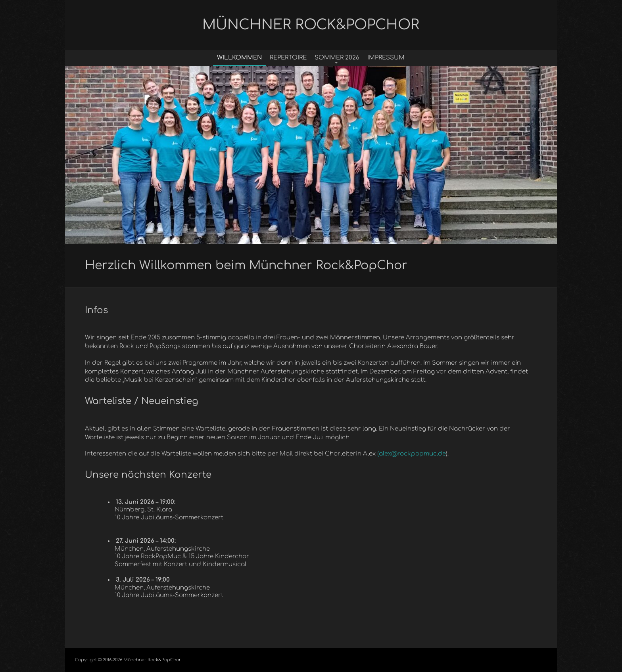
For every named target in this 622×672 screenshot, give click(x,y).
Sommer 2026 (337, 58)
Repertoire (288, 58)
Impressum (386, 58)
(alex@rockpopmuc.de (412, 454)
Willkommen (239, 58)
